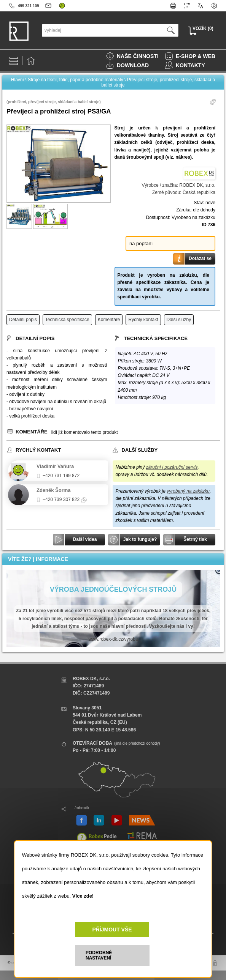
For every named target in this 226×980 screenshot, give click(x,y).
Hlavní (18, 80)
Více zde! (83, 896)
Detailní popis (23, 320)
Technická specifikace (67, 320)
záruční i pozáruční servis (172, 467)
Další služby (179, 320)
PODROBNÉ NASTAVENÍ (99, 955)
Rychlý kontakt (143, 320)
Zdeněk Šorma (54, 490)
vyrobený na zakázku (188, 491)
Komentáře (109, 320)
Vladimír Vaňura (55, 466)
